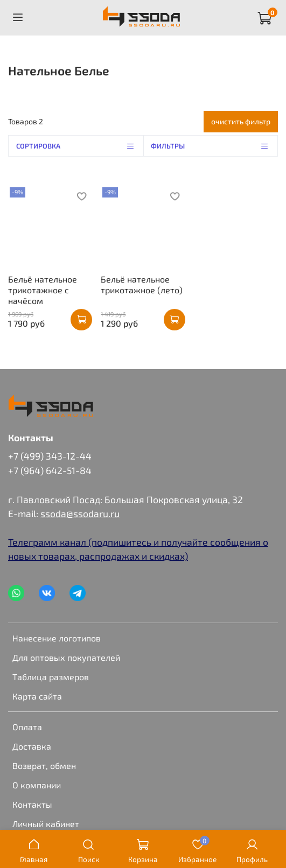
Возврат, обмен (44, 765)
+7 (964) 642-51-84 (50, 470)
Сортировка (80, 146)
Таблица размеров (51, 677)
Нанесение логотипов (57, 638)
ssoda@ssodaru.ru (80, 513)
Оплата (27, 727)
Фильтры (214, 146)
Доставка (32, 746)
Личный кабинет (46, 824)
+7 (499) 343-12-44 (50, 456)
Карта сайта (37, 696)
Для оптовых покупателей (66, 657)
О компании (37, 785)
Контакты (32, 804)
